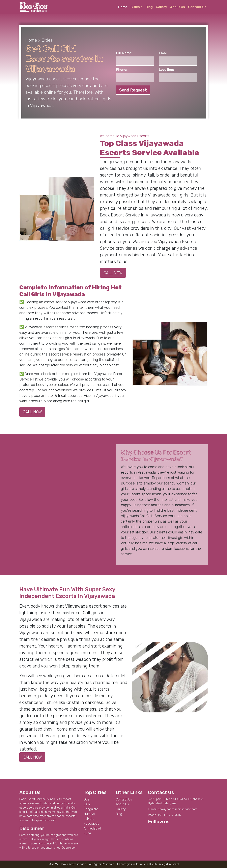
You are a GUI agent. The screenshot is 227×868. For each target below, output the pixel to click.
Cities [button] (135, 7)
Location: (166, 70)
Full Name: (124, 53)
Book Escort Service (120, 215)
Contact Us (197, 7)
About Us (178, 7)
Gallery (161, 7)
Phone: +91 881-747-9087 (165, 815)
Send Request (133, 90)
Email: (164, 53)
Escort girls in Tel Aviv (131, 864)
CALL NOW (113, 273)
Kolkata (89, 819)
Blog (149, 7)
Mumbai (89, 814)
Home (123, 7)
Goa (87, 799)
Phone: (122, 70)
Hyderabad (91, 824)
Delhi (87, 804)
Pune (87, 833)
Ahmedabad (92, 828)
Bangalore (91, 809)
